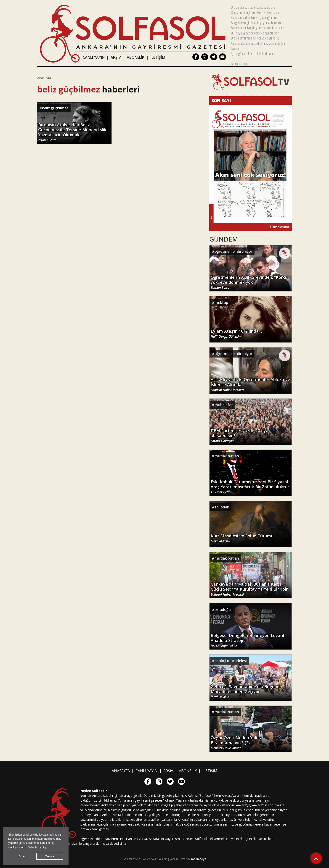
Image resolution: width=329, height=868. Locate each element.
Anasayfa (44, 78)
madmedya (199, 859)
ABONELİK (136, 57)
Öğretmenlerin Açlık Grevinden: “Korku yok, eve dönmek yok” (249, 282)
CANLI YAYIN (94, 57)
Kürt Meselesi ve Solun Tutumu (242, 538)
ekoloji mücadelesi (231, 661)
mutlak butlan (227, 456)
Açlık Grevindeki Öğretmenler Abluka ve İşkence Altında (250, 384)
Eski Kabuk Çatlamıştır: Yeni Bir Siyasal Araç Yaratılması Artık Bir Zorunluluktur (250, 487)
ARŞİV (116, 57)
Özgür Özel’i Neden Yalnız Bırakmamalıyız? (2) (236, 743)
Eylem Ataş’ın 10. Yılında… (236, 334)
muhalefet (224, 405)
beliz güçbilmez (55, 108)
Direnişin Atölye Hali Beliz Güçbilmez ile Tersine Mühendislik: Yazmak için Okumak (73, 132)
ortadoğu (223, 610)
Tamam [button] (50, 856)
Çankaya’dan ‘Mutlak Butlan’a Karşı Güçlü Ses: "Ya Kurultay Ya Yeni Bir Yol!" (250, 589)
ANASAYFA (121, 771)
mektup (221, 302)
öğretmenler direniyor (233, 251)
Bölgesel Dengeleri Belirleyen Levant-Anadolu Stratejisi (248, 640)
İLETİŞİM (158, 57)
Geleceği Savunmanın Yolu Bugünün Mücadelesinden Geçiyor (246, 692)
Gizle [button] (22, 856)
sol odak (222, 507)
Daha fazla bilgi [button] (37, 847)
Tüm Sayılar (279, 227)
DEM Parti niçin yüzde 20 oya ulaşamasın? (240, 436)
